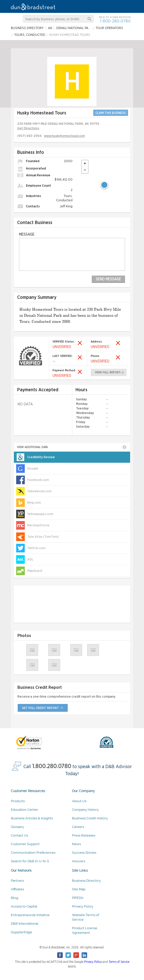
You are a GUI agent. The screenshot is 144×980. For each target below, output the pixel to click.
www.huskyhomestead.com (64, 136)
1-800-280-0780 (115, 21)
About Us (79, 801)
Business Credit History (90, 818)
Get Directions (28, 128)
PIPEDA (78, 898)
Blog (15, 898)
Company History (85, 810)
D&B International (25, 924)
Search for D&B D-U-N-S (30, 861)
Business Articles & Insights (32, 818)
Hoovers (79, 861)
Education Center (25, 810)
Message (27, 235)
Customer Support (25, 844)
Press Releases (84, 835)
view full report (108, 372)
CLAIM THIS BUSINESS (111, 113)
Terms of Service (119, 962)
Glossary (17, 827)
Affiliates (17, 889)
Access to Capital (24, 906)
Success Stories (84, 853)
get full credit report (40, 708)
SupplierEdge (21, 932)
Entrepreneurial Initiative (30, 915)
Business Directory (86, 881)
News (76, 844)
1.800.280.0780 (52, 766)
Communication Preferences (33, 853)
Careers (78, 827)
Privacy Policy (83, 906)
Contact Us (19, 835)
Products (18, 801)
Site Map (79, 889)
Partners (17, 881)
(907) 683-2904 (29, 136)
